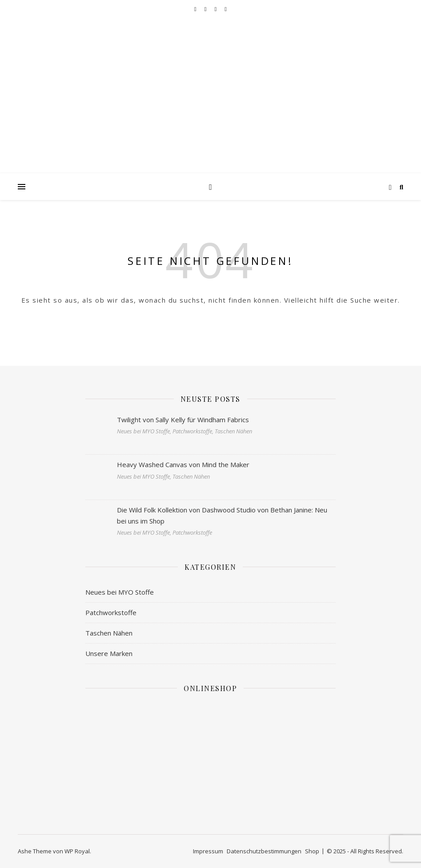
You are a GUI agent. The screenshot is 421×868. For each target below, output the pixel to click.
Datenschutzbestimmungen (264, 851)
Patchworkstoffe (111, 612)
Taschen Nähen (109, 633)
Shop (312, 851)
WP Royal (77, 851)
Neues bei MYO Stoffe (120, 592)
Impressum (208, 851)
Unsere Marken (109, 653)
